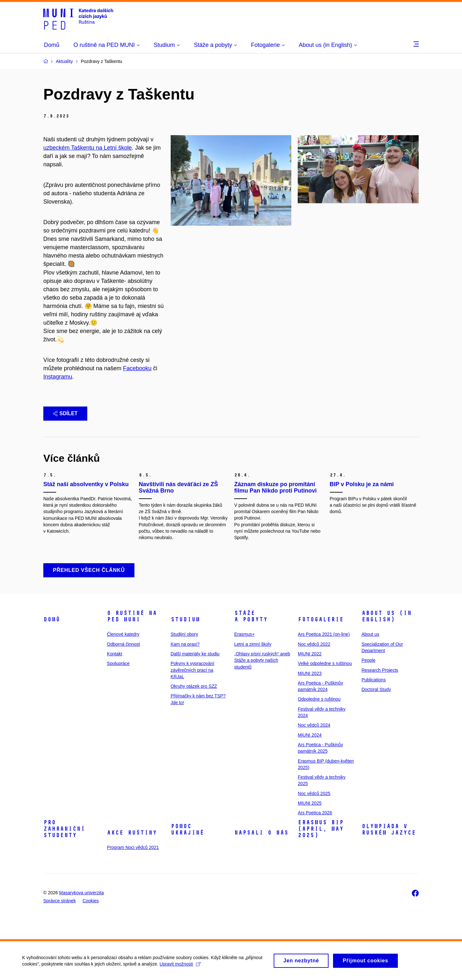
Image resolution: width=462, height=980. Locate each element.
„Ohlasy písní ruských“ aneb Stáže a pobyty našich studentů (262, 660)
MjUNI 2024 (310, 735)
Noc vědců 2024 (314, 725)
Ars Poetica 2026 (315, 813)
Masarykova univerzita (81, 893)
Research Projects (380, 670)
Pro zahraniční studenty (64, 829)
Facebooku (137, 368)
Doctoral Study (376, 689)
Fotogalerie (321, 619)
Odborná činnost (123, 644)
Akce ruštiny (132, 833)
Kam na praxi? (185, 644)
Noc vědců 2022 (314, 644)
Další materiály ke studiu (195, 654)
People (369, 660)
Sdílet (65, 413)
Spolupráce (118, 663)
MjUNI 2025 (310, 803)
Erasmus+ (244, 634)
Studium (185, 619)
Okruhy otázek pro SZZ (194, 686)
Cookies (91, 901)
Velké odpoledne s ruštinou (325, 663)
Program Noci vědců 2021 (133, 847)
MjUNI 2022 (310, 654)
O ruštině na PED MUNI (132, 616)
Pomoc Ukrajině (187, 829)
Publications (374, 680)
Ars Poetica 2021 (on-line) (324, 634)
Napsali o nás (261, 833)
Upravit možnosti (180, 967)
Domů (52, 619)
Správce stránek (60, 901)
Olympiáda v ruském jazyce (389, 829)
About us (370, 634)
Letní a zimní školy (253, 644)
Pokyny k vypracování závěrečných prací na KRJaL (193, 670)
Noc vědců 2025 (314, 793)
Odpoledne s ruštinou (319, 699)
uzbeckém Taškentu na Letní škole (88, 148)
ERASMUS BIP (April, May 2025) (321, 829)
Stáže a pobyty (251, 616)
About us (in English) (387, 616)
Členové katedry (123, 634)
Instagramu (58, 377)
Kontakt (114, 654)
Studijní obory (184, 634)
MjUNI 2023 (310, 673)
